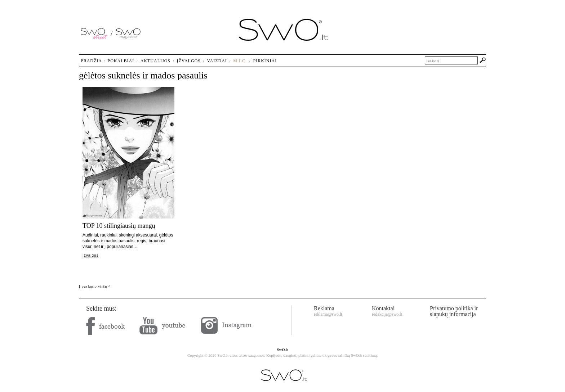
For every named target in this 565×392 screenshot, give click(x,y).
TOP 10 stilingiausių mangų (119, 226)
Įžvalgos (91, 255)
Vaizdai (217, 61)
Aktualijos (155, 61)
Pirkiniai (265, 61)
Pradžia (91, 61)
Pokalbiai (121, 61)
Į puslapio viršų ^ (95, 286)
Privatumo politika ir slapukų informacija (454, 311)
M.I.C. (240, 61)
